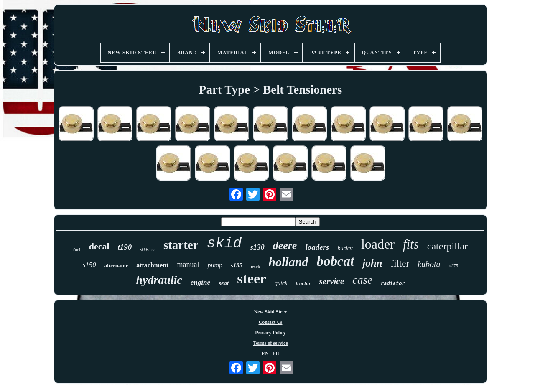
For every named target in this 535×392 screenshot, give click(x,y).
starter (181, 245)
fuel (77, 249)
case (362, 280)
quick (281, 283)
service (332, 281)
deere (285, 246)
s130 (257, 247)
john (372, 263)
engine (200, 282)
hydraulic (159, 280)
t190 (125, 247)
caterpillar (447, 246)
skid (224, 244)
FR (276, 354)
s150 (89, 265)
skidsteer (148, 250)
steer (252, 279)
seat (224, 283)
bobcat (335, 261)
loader (378, 244)
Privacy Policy (270, 333)
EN (265, 354)
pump (215, 265)
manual (188, 265)
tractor (303, 283)
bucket (345, 248)
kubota (429, 264)
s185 (237, 265)
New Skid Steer (271, 312)
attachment (152, 265)
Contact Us (271, 322)
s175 (454, 266)
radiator (393, 284)
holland (288, 262)
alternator (116, 266)
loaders (317, 247)
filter (400, 263)
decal (99, 246)
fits (411, 244)
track (255, 267)
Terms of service (270, 343)
